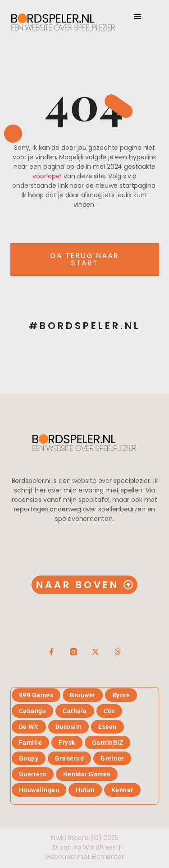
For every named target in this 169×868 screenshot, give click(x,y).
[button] (138, 16)
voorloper (47, 176)
